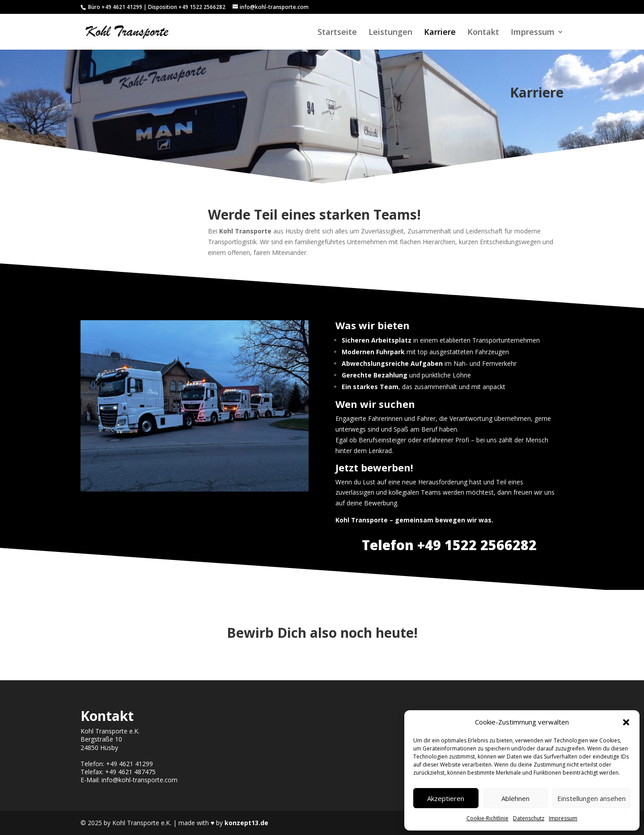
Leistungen (390, 33)
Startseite (337, 33)
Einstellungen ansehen (591, 798)
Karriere (440, 33)
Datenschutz (529, 818)
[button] (626, 722)
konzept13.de (246, 823)
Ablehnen (515, 798)
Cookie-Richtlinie (487, 818)
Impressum (563, 818)
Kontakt (483, 33)
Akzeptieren (446, 798)
